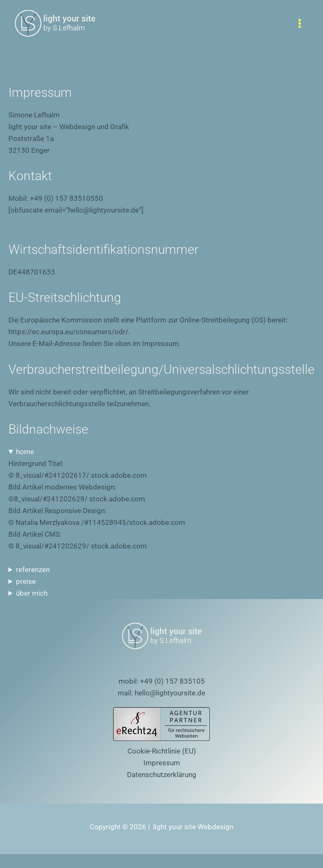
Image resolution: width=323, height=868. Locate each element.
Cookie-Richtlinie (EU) (162, 751)
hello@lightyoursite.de (170, 693)
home (25, 452)
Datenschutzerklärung (162, 775)
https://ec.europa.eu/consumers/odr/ (68, 332)
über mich (32, 593)
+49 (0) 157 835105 (172, 681)
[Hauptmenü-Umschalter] (300, 23)
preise (26, 581)
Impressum (162, 763)
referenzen (33, 570)
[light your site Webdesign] (55, 23)
